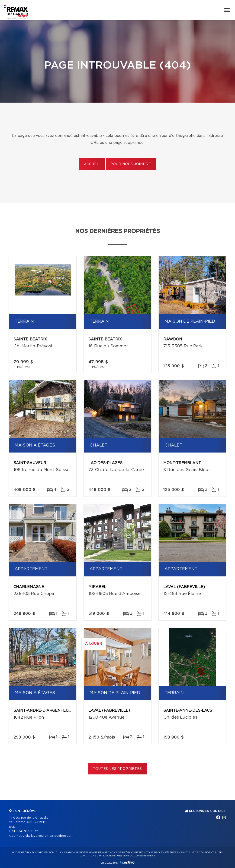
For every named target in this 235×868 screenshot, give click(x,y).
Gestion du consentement (136, 856)
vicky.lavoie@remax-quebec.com (48, 836)
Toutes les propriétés (117, 769)
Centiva (127, 862)
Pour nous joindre (131, 164)
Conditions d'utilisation (97, 856)
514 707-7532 (28, 831)
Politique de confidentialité (201, 852)
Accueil (92, 164)
